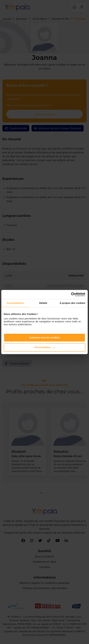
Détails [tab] (43, 303)
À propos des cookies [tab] (72, 303)
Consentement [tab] (15, 303)
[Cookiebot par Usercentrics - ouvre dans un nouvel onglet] (71, 294)
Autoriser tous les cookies (44, 337)
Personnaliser (45, 347)
